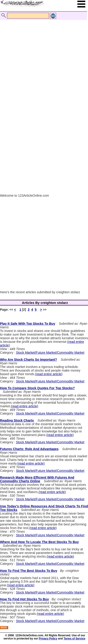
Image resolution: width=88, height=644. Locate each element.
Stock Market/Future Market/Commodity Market (50, 353)
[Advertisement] (43, 59)
